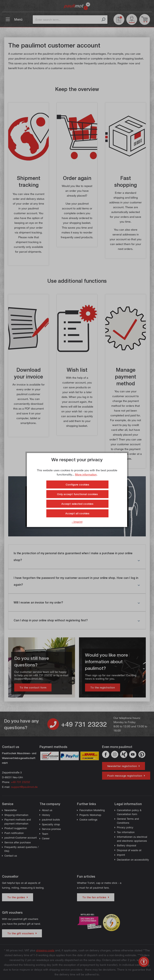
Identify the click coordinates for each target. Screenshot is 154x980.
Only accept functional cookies (77, 494)
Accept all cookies (77, 513)
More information (86, 474)
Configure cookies (77, 484)
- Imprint (77, 522)
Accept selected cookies (77, 504)
